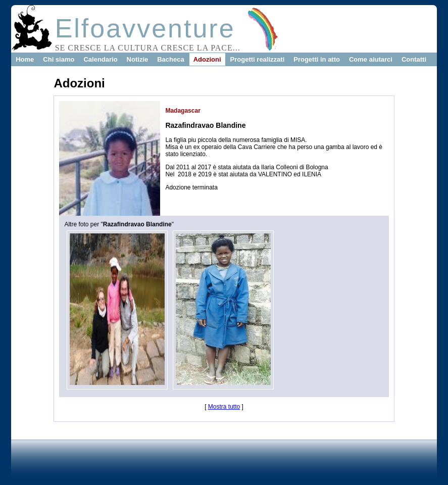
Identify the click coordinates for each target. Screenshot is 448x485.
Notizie (138, 59)
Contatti (414, 59)
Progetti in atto (317, 59)
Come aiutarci (371, 59)
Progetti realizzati (258, 59)
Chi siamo (59, 59)
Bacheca (170, 59)
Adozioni (207, 59)
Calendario (100, 59)
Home (25, 59)
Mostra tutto (224, 407)
